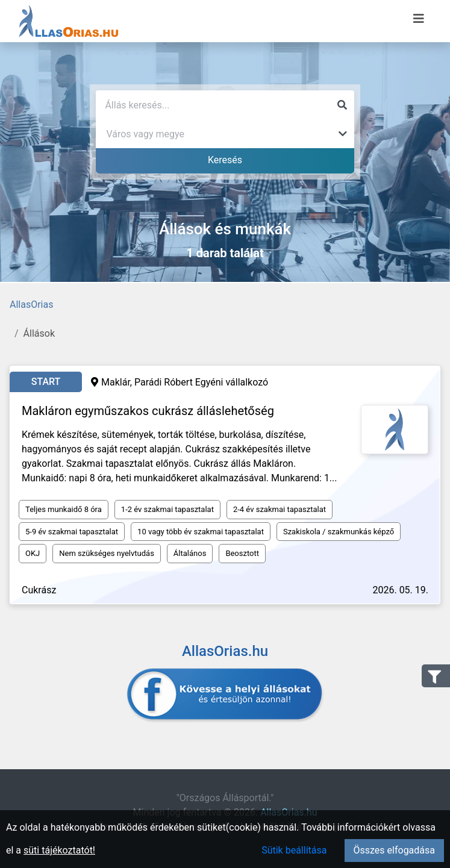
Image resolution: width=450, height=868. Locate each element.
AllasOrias (31, 304)
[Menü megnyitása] (419, 19)
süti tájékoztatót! (59, 850)
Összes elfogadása (394, 850)
